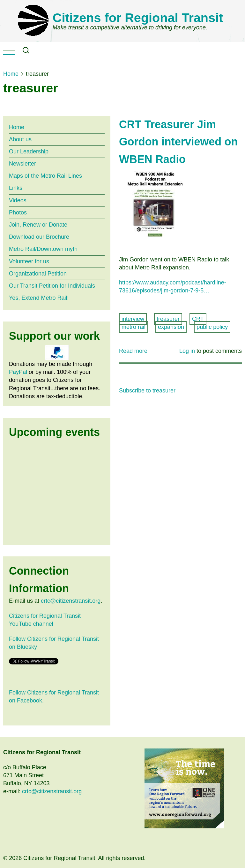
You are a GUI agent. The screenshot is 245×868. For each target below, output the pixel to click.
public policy (212, 327)
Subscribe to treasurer (147, 391)
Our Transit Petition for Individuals (52, 286)
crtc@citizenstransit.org (71, 601)
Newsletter (22, 164)
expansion (171, 327)
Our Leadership (29, 151)
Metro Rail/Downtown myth (43, 249)
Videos (18, 200)
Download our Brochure (39, 237)
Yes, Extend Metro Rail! (39, 298)
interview (133, 319)
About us (20, 139)
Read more (133, 351)
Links (16, 188)
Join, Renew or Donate (38, 225)
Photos (18, 213)
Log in (187, 351)
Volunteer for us (29, 261)
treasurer (168, 319)
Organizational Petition (38, 274)
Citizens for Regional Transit (138, 18)
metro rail (134, 327)
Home (11, 74)
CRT (198, 319)
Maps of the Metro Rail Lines (45, 176)
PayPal (18, 372)
